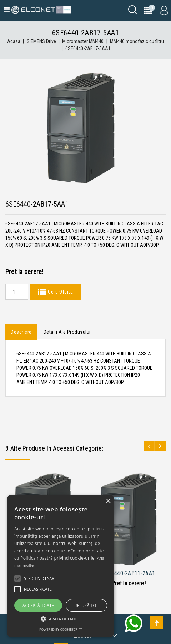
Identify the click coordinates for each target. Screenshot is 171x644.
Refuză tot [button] (87, 605)
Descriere (21, 332)
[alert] (61, 566)
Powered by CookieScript (61, 630)
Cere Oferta (60, 292)
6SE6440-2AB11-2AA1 (129, 573)
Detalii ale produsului (67, 332)
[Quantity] (17, 292)
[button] (61, 619)
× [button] (108, 501)
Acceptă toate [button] (38, 605)
